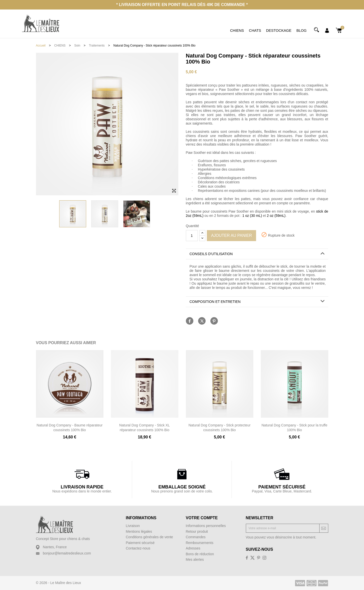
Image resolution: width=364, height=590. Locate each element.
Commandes (196, 537)
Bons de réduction (200, 554)
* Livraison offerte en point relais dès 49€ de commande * (182, 5)
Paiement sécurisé (140, 543)
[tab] (257, 254)
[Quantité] (192, 236)
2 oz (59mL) (276, 216)
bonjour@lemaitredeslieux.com (67, 553)
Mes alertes (195, 559)
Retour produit (197, 531)
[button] (257, 254)
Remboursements (200, 543)
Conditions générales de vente (150, 537)
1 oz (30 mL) (252, 216)
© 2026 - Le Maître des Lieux (59, 583)
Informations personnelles (206, 526)
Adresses (193, 548)
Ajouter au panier (231, 235)
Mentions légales (139, 531)
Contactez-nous (138, 548)
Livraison (133, 526)
